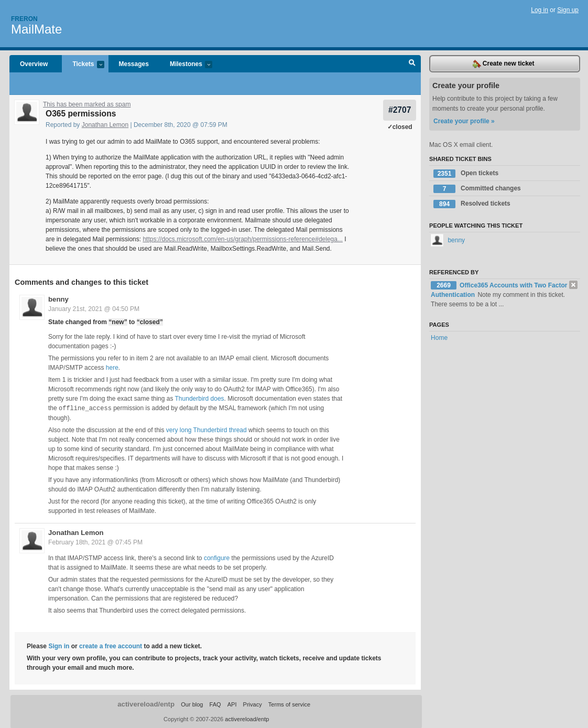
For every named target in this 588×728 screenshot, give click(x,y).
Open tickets (466, 174)
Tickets (83, 65)
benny (58, 299)
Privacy (253, 704)
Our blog (192, 704)
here (112, 368)
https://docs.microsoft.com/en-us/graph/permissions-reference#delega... (243, 239)
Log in (540, 10)
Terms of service (289, 704)
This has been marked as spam (87, 104)
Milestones (186, 65)
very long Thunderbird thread (206, 430)
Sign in (59, 646)
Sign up (568, 10)
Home (439, 338)
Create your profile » (464, 121)
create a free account (111, 646)
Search (412, 64)
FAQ (215, 704)
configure (217, 558)
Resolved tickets (472, 204)
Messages (134, 64)
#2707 (400, 110)
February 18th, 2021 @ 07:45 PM (95, 542)
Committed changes (477, 189)
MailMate (36, 29)
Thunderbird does (200, 399)
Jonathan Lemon (105, 125)
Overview (34, 64)
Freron (24, 19)
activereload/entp (146, 704)
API (232, 704)
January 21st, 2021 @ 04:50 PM (94, 309)
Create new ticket (504, 64)
